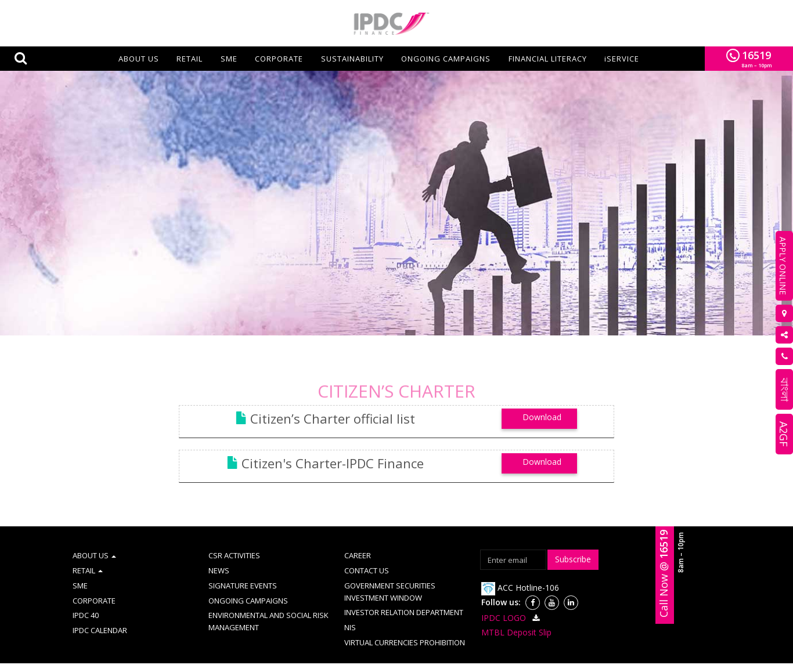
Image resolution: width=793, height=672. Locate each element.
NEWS (219, 552)
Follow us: (501, 584)
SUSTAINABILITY (352, 59)
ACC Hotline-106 (520, 569)
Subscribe (573, 541)
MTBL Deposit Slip (516, 614)
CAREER (358, 537)
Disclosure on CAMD (502, 660)
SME (229, 59)
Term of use (192, 660)
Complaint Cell (357, 660)
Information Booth (425, 660)
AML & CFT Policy (252, 660)
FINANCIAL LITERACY (548, 59)
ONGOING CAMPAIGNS (446, 59)
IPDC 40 (86, 597)
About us (139, 59)
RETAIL (190, 59)
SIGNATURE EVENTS (243, 567)
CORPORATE (279, 59)
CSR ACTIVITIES (234, 537)
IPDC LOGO (512, 599)
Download (542, 398)
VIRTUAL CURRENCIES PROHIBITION (405, 624)
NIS (350, 609)
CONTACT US (367, 552)
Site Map (307, 660)
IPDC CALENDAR (100, 612)
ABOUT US (94, 537)
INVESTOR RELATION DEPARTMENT (404, 594)
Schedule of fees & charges (592, 660)
